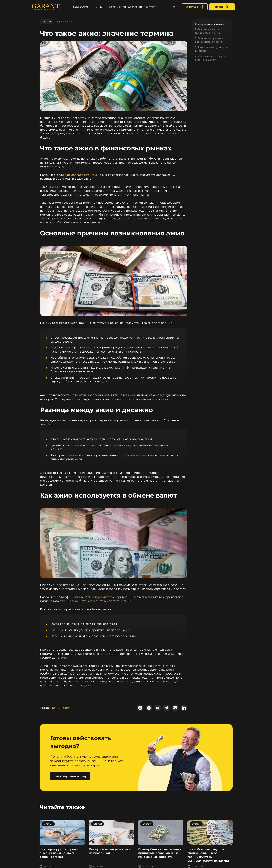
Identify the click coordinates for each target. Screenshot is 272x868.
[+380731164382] (195, 7)
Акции (122, 7)
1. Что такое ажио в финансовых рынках (208, 31)
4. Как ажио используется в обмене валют (212, 58)
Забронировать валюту (70, 776)
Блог (112, 7)
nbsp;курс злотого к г (103, 597)
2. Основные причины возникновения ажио (209, 40)
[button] (83, 7)
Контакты (151, 7)
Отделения (135, 7)
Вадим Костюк (61, 708)
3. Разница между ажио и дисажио (211, 49)
